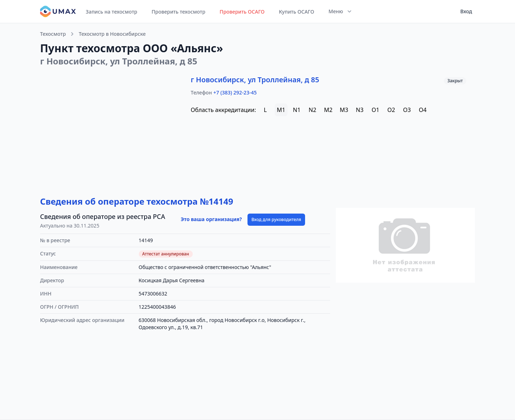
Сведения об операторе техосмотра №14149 (137, 201)
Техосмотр (53, 34)
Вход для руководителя (276, 219)
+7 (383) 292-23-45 (235, 92)
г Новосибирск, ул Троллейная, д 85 (255, 80)
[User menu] (464, 11)
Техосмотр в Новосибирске (112, 34)
